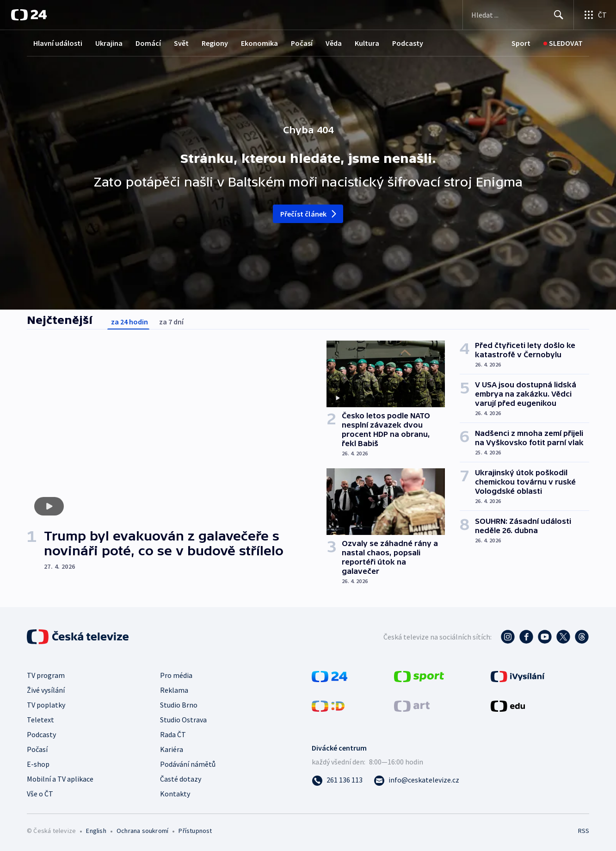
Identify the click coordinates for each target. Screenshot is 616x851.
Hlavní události (58, 43)
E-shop (38, 764)
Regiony (215, 43)
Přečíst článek (309, 214)
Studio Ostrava (183, 720)
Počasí (302, 43)
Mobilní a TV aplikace (60, 779)
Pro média (176, 675)
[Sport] (521, 43)
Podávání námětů (188, 764)
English (96, 831)
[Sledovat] (563, 43)
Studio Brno (179, 705)
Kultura (367, 43)
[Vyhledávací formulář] (518, 15)
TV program (46, 675)
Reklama (174, 690)
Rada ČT (173, 734)
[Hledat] (559, 15)
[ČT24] (29, 15)
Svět (181, 43)
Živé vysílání (46, 690)
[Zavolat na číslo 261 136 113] (337, 780)
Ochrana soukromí (142, 831)
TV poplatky (46, 705)
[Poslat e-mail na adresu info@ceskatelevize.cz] (416, 780)
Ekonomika (259, 43)
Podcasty (408, 43)
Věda (334, 43)
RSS (584, 831)
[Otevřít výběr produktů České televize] (595, 15)
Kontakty (175, 794)
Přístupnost (195, 831)
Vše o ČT (40, 794)
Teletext (40, 720)
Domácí (148, 43)
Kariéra (172, 749)
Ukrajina (109, 43)
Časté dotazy (181, 779)
